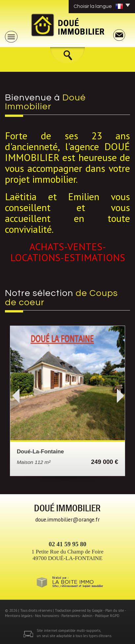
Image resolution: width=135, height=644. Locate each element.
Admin (87, 616)
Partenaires (70, 616)
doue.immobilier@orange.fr (67, 520)
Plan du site (115, 610)
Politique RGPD (107, 616)
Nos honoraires (47, 616)
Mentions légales (19, 616)
